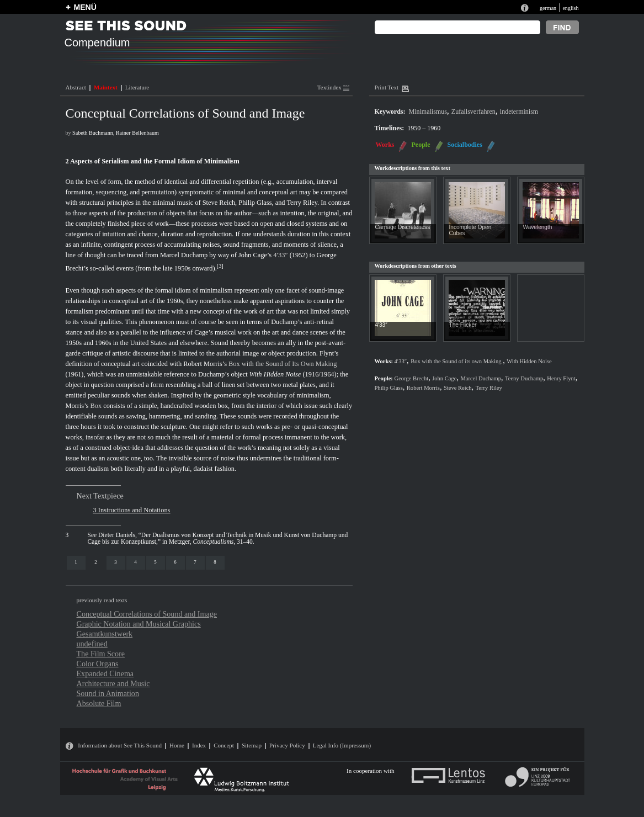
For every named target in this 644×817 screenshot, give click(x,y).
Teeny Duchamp (524, 378)
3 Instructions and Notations (132, 510)
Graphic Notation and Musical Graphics (139, 624)
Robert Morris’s (205, 364)
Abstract (76, 87)
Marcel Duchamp (184, 255)
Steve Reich (219, 203)
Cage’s (204, 332)
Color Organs (98, 664)
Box (96, 406)
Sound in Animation (108, 693)
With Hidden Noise (275, 374)
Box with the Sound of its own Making (457, 361)
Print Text (387, 87)
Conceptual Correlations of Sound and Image (147, 614)
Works (385, 145)
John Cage (444, 378)
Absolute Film (99, 703)
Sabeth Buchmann (93, 133)
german (548, 8)
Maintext (106, 87)
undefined (92, 644)
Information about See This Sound (120, 745)
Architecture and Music (113, 683)
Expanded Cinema (105, 673)
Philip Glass (255, 203)
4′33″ (280, 255)
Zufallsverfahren (473, 112)
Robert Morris (423, 388)
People (421, 145)
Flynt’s (329, 353)
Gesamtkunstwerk (105, 634)
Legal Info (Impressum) (342, 745)
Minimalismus (428, 112)
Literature (137, 87)
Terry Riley (302, 203)
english (570, 8)
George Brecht (412, 378)
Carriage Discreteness (403, 227)
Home (177, 745)
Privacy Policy (287, 745)
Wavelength (538, 227)
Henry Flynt (561, 378)
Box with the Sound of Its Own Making (283, 364)
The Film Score (101, 654)
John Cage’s (255, 255)
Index (199, 745)
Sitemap (252, 745)
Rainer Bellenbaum (137, 133)
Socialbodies (465, 145)
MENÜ (85, 7)
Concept (224, 745)
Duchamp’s (286, 322)
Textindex (333, 87)
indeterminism (519, 112)
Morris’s (77, 406)
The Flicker (463, 325)
